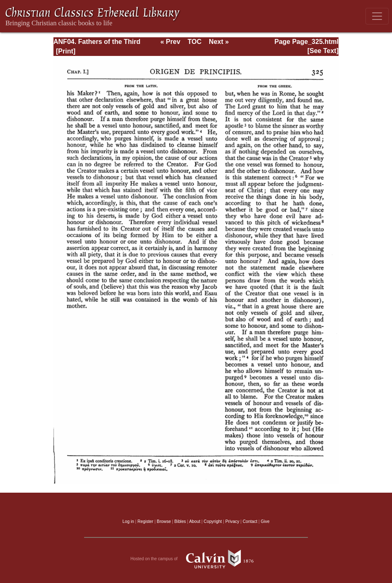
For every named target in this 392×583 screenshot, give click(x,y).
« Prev (170, 42)
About (195, 521)
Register (145, 521)
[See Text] (323, 51)
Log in (128, 521)
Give (265, 521)
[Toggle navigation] (377, 16)
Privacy (232, 521)
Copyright (213, 521)
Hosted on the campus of (196, 559)
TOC (195, 42)
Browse (164, 521)
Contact (250, 521)
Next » (219, 42)
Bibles (180, 521)
